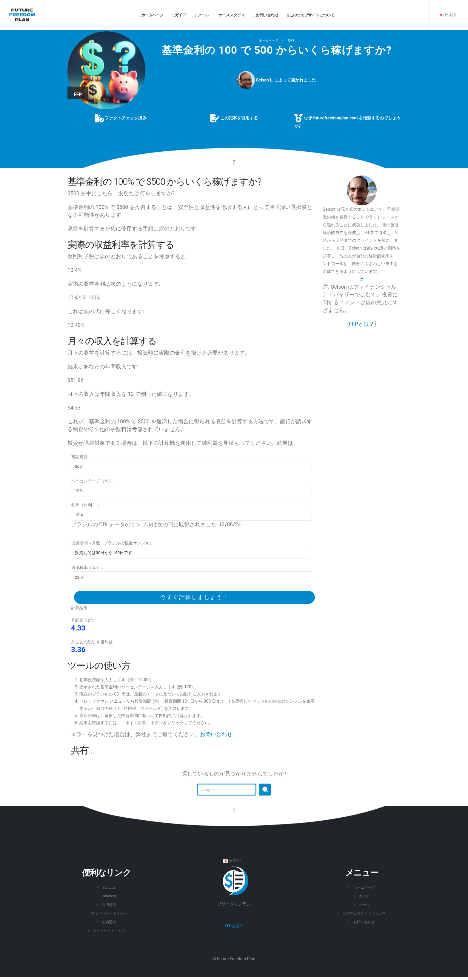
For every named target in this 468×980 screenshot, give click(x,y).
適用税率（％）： (88, 567)
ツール (202, 15)
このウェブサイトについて (311, 15)
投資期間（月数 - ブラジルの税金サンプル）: (113, 543)
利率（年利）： (86, 505)
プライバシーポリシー (109, 913)
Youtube (109, 887)
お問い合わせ (266, 15)
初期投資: (80, 457)
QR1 (291, 40)
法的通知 (109, 922)
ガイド (179, 15)
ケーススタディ (231, 15)
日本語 (448, 15)
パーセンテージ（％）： (94, 481)
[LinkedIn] (361, 279)
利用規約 (109, 905)
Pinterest (109, 896)
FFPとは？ (362, 324)
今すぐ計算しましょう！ (194, 597)
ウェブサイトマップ (109, 931)
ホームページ (151, 15)
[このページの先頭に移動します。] (234, 810)
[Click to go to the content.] (234, 163)
